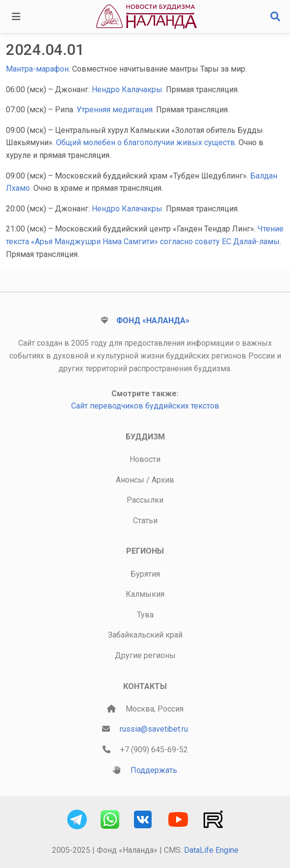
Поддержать (154, 770)
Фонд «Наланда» (153, 320)
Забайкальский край (145, 635)
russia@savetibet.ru (154, 729)
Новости (145, 459)
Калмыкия (145, 594)
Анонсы (130, 480)
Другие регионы (145, 655)
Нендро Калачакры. (129, 89)
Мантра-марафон (37, 69)
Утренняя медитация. (116, 110)
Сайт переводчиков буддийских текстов (145, 406)
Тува (145, 615)
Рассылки (145, 500)
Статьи (145, 521)
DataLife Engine (211, 850)
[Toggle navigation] (16, 17)
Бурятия (145, 574)
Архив (163, 480)
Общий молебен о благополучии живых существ (145, 142)
